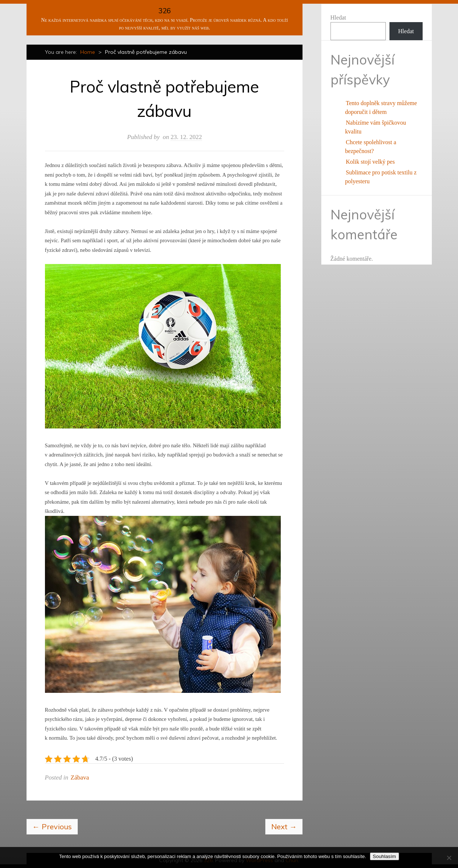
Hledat (338, 18)
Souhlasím (384, 856)
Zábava (80, 777)
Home (88, 52)
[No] (449, 858)
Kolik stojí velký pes (370, 162)
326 (165, 11)
